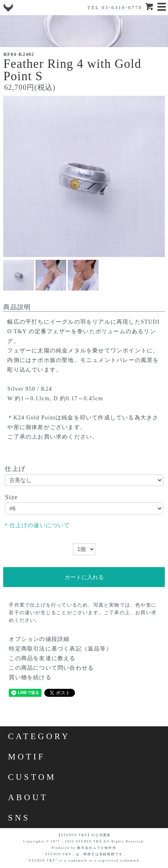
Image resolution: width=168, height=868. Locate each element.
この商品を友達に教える (42, 658)
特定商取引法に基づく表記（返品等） (60, 649)
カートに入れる (84, 577)
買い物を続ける (30, 677)
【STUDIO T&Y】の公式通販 (84, 835)
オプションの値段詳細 (39, 639)
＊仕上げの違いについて (37, 525)
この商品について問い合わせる (51, 668)
